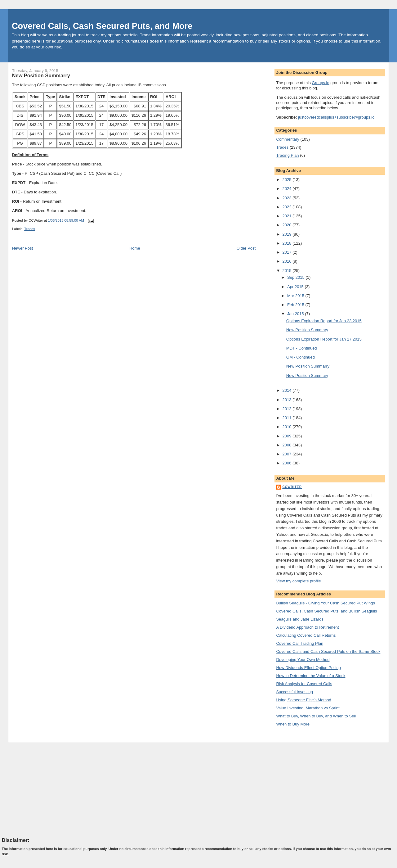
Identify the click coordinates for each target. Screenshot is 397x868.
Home (135, 248)
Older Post (246, 248)
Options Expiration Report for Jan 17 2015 (324, 339)
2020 (287, 225)
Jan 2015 (296, 314)
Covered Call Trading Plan (300, 643)
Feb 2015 (296, 305)
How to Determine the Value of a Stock (311, 676)
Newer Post (22, 248)
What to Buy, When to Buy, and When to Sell (316, 716)
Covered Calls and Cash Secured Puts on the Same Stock (328, 651)
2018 (287, 243)
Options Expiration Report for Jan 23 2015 (324, 321)
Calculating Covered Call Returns (306, 635)
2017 (287, 252)
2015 (287, 271)
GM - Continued (301, 357)
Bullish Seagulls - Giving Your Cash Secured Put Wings (326, 603)
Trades (30, 229)
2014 (287, 390)
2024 (287, 189)
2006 (287, 463)
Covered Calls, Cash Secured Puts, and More (102, 26)
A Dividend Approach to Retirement (307, 627)
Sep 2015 (296, 277)
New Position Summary (307, 330)
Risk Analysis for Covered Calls (304, 684)
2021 (287, 216)
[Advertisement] (48, 790)
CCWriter (292, 487)
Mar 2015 (296, 296)
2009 (287, 436)
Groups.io (320, 83)
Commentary (288, 139)
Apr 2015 (296, 287)
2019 (287, 234)
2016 (287, 261)
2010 (287, 427)
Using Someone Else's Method (303, 700)
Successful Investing (294, 692)
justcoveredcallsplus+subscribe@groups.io (336, 117)
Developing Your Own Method (303, 660)
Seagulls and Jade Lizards (300, 619)
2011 (287, 418)
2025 (287, 180)
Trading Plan (287, 155)
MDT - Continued (302, 348)
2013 (287, 400)
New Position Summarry (41, 75)
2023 (287, 198)
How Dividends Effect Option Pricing (308, 668)
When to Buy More (293, 724)
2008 (287, 445)
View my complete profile (298, 581)
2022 (287, 207)
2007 (287, 454)
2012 (287, 409)
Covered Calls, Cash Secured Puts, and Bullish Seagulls (326, 611)
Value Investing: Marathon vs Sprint (308, 708)
